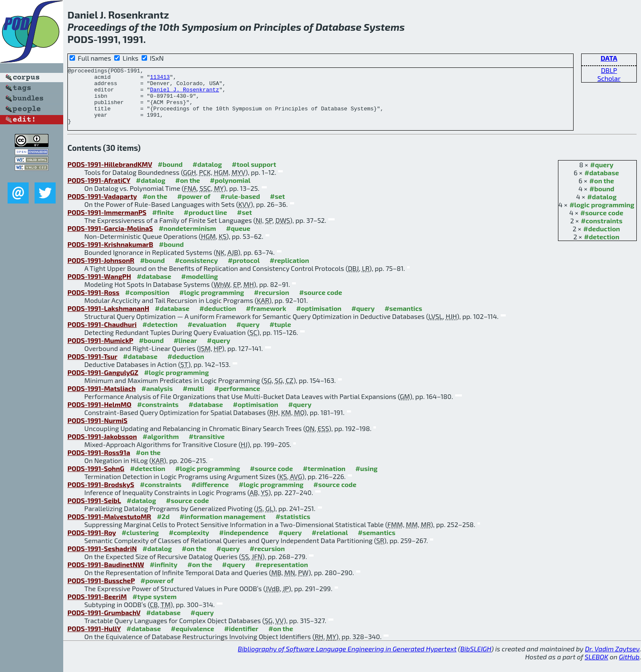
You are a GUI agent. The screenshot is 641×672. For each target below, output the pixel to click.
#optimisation (319, 320)
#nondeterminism (187, 240)
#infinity (164, 576)
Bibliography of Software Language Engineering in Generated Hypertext (347, 660)
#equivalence (192, 640)
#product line (205, 224)
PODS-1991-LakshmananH (108, 320)
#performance (237, 400)
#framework (266, 320)
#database (602, 184)
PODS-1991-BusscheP (101, 592)
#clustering (140, 544)
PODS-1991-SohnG (96, 480)
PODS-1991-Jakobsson (102, 448)
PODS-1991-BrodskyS (101, 496)
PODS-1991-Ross (93, 304)
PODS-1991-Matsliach (102, 400)
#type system (154, 608)
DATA (609, 58)
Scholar (609, 78)
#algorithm (161, 448)
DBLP (609, 70)
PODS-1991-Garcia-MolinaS (110, 240)
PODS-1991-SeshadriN (102, 560)
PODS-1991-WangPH (99, 288)
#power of (194, 207)
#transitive (207, 448)
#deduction (602, 240)
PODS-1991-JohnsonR (101, 272)
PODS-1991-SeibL (94, 512)
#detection (602, 248)
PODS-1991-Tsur (92, 368)
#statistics (293, 528)
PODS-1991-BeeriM (97, 608)
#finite (163, 224)
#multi (193, 400)
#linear (185, 352)
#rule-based (240, 207)
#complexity (189, 544)
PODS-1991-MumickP (100, 352)
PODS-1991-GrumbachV (104, 624)
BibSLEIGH (476, 660)
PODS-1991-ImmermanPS (107, 224)
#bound (602, 200)
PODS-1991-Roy (92, 544)
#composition (147, 304)
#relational (330, 544)
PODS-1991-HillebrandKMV (110, 175)
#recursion (272, 304)
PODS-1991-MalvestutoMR (109, 528)
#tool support (254, 175)
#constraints (602, 232)
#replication (290, 272)
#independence (244, 544)
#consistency (196, 272)
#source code (602, 224)
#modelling (200, 288)
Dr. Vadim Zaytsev (612, 660)
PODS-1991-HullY (94, 640)
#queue (238, 240)
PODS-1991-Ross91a (99, 464)
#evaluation (207, 336)
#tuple (280, 336)
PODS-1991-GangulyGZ (103, 384)
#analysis (157, 400)
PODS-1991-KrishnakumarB (110, 256)
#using (366, 480)
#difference (210, 496)
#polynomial (230, 191)
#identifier (241, 640)
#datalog (602, 208)
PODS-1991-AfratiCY (99, 191)
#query (602, 176)
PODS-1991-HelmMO (99, 416)
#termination (324, 480)
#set (278, 207)
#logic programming (602, 216)
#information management (223, 528)
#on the (602, 192)
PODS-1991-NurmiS (97, 432)
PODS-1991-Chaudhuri (102, 336)
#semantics (403, 320)
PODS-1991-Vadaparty (102, 207)
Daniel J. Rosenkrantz (185, 94)
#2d (163, 528)
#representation (282, 576)
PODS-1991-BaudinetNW (106, 576)
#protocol (244, 272)
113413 (160, 79)
